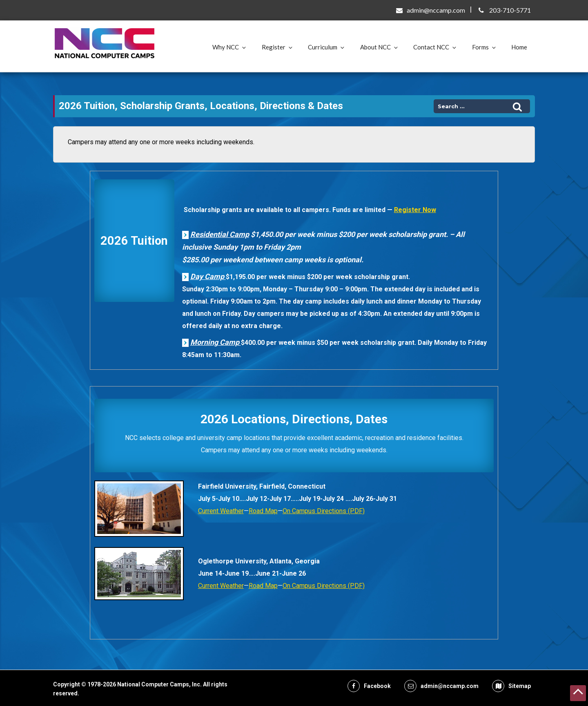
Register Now (415, 210)
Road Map (263, 511)
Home (519, 47)
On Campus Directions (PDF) (324, 511)
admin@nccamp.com (436, 10)
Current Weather (221, 511)
